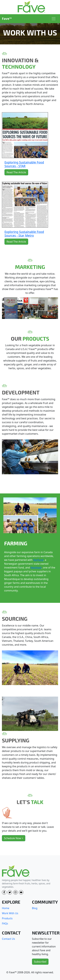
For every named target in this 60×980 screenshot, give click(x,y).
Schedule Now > (14, 838)
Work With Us (10, 913)
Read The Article (16, 172)
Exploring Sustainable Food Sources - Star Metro (24, 234)
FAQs (5, 923)
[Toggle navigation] (54, 19)
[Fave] (16, 871)
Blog (35, 908)
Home (6, 908)
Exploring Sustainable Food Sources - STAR (24, 164)
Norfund (38, 560)
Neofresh (36, 568)
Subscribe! (40, 962)
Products (7, 918)
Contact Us (8, 939)
